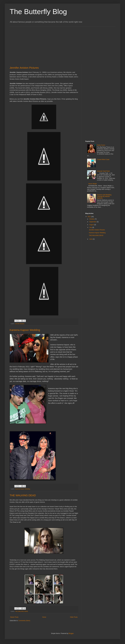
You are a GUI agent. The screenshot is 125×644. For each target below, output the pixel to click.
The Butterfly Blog (38, 12)
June (91, 239)
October (92, 219)
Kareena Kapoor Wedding (25, 330)
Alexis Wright (93, 184)
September (93, 222)
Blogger (71, 633)
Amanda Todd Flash (103, 171)
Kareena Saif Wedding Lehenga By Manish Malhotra (104, 197)
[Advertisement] (30, 43)
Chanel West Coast (103, 159)
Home (44, 617)
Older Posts (74, 617)
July (91, 227)
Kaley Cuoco (101, 145)
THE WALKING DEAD (23, 495)
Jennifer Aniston (20, 324)
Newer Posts (14, 617)
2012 (89, 217)
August (92, 225)
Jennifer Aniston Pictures (24, 68)
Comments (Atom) (24, 621)
